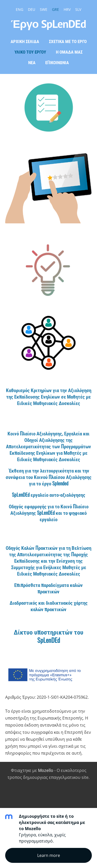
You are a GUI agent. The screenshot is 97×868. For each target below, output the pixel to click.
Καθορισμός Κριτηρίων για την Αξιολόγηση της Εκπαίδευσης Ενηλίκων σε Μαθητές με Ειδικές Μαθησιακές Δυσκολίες (49, 396)
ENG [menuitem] (20, 9)
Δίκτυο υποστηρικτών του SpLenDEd (48, 636)
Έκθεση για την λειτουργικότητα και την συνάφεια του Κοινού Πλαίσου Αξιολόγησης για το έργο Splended (49, 477)
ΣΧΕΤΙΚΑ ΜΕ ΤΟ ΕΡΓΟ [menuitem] (68, 41)
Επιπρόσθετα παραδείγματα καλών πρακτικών (48, 588)
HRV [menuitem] (67, 9)
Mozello (46, 770)
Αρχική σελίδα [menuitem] (25, 41)
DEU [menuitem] (32, 9)
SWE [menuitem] (44, 9)
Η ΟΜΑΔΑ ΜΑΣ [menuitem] (69, 52)
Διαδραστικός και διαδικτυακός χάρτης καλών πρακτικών (49, 606)
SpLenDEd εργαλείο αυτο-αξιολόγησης (49, 495)
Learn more (49, 855)
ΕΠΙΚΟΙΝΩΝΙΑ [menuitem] (57, 62)
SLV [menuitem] (78, 9)
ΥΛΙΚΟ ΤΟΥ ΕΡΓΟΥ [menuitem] (30, 52)
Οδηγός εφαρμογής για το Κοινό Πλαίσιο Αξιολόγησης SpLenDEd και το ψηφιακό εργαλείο (49, 513)
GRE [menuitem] (55, 9)
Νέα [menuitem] (32, 62)
